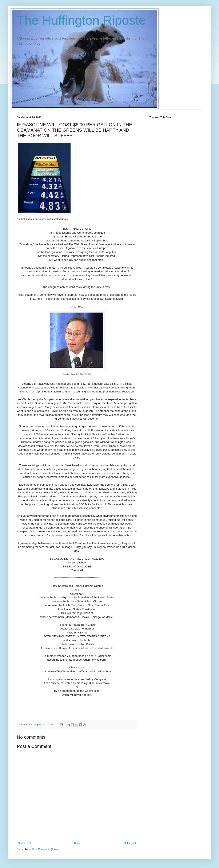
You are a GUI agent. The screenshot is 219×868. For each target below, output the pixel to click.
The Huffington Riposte (81, 20)
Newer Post (24, 843)
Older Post (130, 843)
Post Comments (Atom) (45, 849)
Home (77, 843)
